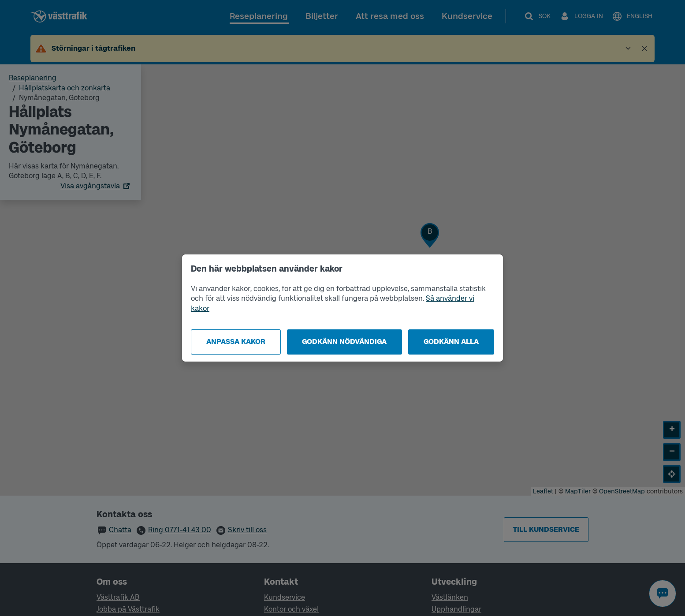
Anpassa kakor (236, 342)
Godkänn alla (451, 342)
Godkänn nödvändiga (344, 342)
